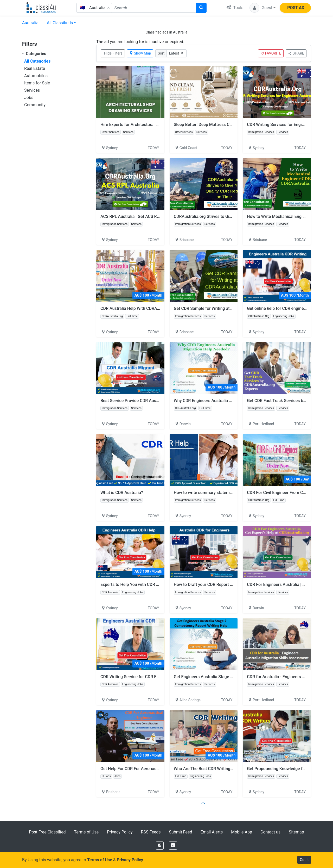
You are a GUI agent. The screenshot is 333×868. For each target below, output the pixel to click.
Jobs (29, 98)
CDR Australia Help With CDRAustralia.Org (140, 308)
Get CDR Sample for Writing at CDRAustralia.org (221, 308)
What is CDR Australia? (122, 493)
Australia (30, 23)
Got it (304, 860)
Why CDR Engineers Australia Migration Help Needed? (226, 401)
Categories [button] (34, 54)
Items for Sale (37, 83)
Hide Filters (113, 53)
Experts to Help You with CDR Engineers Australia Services (155, 585)
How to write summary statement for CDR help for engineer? (230, 493)
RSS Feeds (151, 832)
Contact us (270, 832)
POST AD (296, 8)
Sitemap (296, 832)
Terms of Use (86, 832)
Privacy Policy (120, 832)
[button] (262, 8)
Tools (235, 8)
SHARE (296, 53)
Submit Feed (180, 832)
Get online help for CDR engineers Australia (287, 308)
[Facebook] (160, 846)
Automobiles (36, 76)
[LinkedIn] (173, 846)
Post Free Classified (47, 832)
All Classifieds (60, 23)
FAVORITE (271, 53)
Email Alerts (212, 832)
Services (32, 90)
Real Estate (35, 68)
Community (35, 105)
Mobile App (242, 832)
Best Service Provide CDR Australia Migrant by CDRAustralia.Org (160, 401)
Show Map (140, 53)
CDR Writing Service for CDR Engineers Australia (145, 677)
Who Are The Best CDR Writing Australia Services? (220, 769)
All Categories (37, 61)
